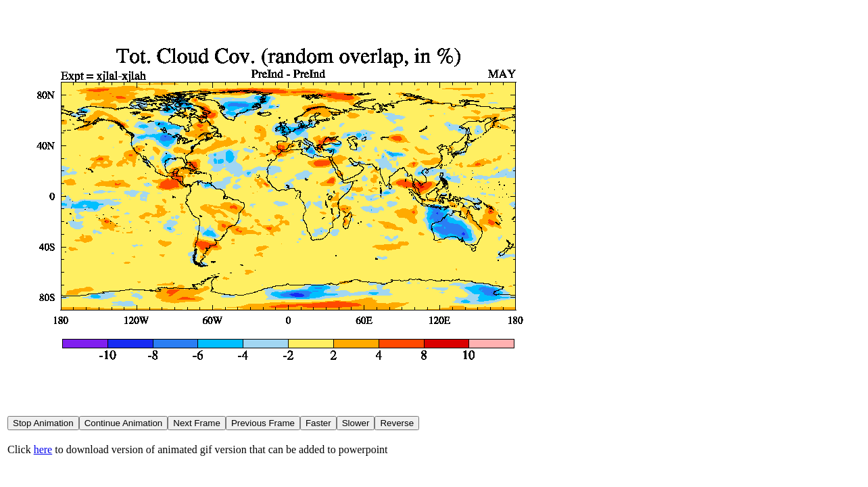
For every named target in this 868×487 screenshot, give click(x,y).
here (43, 449)
